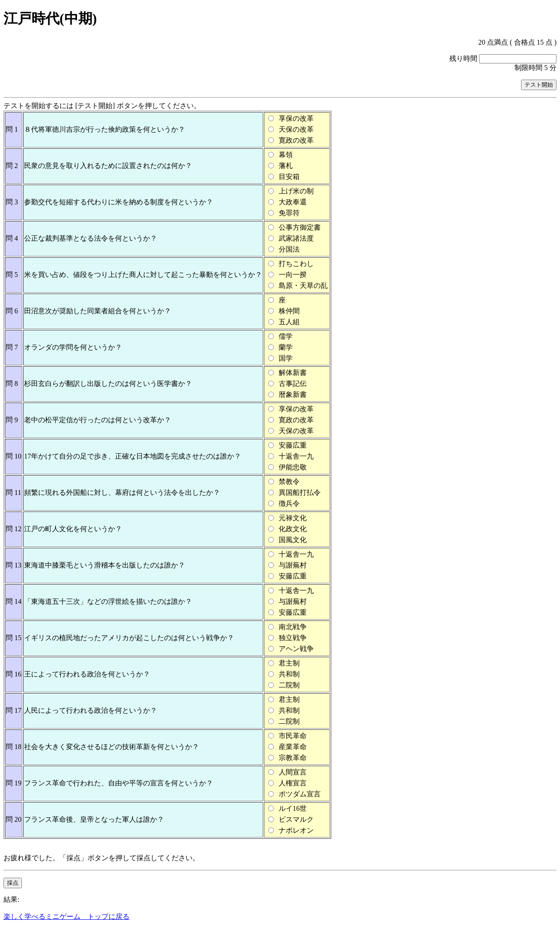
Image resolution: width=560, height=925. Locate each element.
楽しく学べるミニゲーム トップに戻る (66, 916)
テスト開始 (539, 85)
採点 (13, 883)
